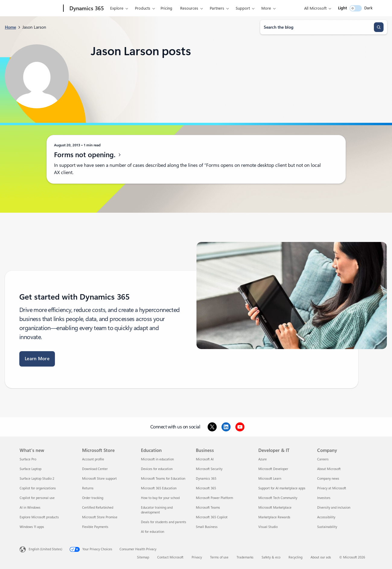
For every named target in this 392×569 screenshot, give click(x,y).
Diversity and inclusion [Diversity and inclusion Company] (334, 508)
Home (10, 27)
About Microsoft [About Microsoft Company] (329, 469)
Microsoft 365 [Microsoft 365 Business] (206, 488)
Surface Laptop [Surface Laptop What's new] (30, 469)
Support (243, 8)
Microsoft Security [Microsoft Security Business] (209, 469)
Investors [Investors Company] (324, 498)
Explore (117, 8)
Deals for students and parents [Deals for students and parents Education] (164, 522)
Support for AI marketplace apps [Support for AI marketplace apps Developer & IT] (282, 488)
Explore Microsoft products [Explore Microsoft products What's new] (39, 517)
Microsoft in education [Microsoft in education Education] (157, 459)
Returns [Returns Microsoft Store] (88, 488)
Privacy (197, 557)
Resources (189, 8)
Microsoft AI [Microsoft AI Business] (205, 459)
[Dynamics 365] (86, 8)
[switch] (356, 8)
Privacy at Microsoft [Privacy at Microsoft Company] (332, 488)
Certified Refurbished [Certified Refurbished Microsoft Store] (98, 508)
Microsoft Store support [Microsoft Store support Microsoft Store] (99, 479)
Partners (217, 8)
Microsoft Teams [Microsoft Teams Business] (208, 508)
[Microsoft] (40, 8)
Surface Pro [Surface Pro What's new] (28, 459)
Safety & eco (271, 557)
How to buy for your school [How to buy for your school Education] (160, 498)
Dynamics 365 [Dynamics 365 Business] (206, 479)
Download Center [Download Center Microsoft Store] (95, 469)
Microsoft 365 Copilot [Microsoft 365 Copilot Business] (212, 517)
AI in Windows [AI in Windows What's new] (30, 508)
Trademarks (245, 557)
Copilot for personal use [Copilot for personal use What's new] (37, 498)
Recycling (295, 557)
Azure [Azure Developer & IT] (263, 459)
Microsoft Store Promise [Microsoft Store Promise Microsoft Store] (100, 517)
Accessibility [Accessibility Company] (326, 517)
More (266, 8)
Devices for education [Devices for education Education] (157, 469)
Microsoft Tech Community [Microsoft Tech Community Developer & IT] (278, 498)
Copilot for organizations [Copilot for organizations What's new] (38, 488)
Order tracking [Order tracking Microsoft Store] (93, 498)
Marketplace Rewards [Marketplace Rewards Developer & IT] (274, 517)
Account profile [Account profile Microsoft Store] (93, 459)
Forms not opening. (88, 155)
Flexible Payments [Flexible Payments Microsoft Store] (95, 527)
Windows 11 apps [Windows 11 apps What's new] (32, 527)
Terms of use (219, 557)
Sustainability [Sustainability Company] (327, 527)
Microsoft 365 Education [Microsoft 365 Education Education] (159, 488)
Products (143, 8)
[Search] (379, 27)
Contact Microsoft (170, 557)
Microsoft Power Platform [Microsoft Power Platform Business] (214, 498)
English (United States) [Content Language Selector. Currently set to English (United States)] (45, 549)
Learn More (37, 359)
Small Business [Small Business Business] (207, 527)
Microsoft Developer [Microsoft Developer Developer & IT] (273, 469)
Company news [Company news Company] (328, 479)
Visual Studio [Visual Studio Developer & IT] (268, 527)
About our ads (321, 557)
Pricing (166, 8)
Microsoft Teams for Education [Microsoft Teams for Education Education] (163, 479)
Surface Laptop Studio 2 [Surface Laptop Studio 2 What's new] (37, 479)
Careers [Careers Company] (323, 459)
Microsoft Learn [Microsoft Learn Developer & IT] (270, 479)
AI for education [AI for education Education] (153, 532)
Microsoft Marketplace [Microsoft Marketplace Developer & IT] (275, 508)
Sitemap (143, 557)
